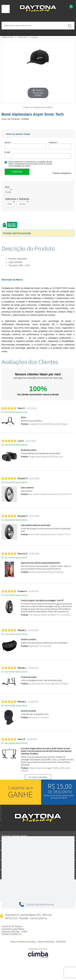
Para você (23, 37)
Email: (8, 152)
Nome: (8, 142)
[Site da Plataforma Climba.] (38, 953)
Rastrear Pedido (20, 836)
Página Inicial (8, 37)
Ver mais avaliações (38, 777)
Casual (35, 37)
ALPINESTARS (60, 288)
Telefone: (53, 142)
